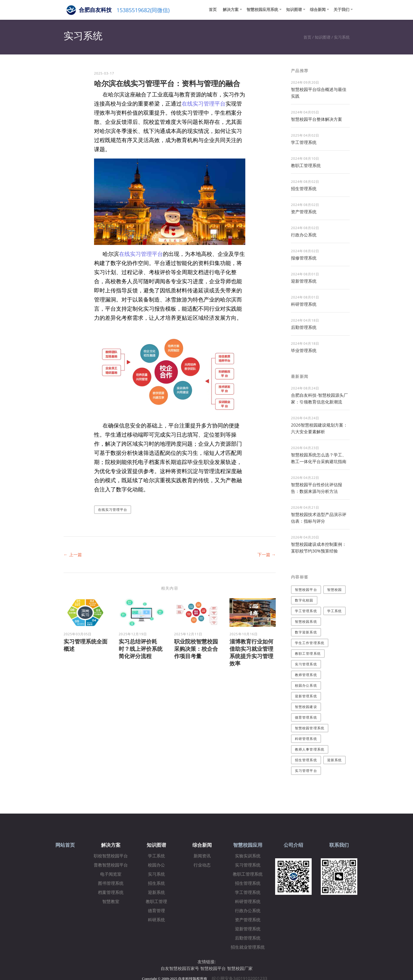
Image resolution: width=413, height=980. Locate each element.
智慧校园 (334, 589)
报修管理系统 (304, 258)
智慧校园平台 (306, 589)
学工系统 (334, 611)
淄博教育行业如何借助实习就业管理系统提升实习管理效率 (251, 652)
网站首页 (65, 845)
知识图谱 (294, 9)
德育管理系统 (306, 717)
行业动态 (202, 865)
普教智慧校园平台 (111, 865)
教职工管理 (156, 902)
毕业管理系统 (304, 350)
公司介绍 (293, 845)
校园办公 (156, 865)
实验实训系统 (248, 856)
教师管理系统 (306, 675)
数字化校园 (304, 600)
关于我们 (341, 9)
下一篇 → (267, 555)
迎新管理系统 (304, 281)
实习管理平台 (306, 771)
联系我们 (339, 845)
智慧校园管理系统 (310, 728)
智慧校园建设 (306, 707)
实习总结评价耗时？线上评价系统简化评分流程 (141, 649)
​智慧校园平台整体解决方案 (317, 119)
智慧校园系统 (306, 621)
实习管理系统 (306, 664)
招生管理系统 (304, 188)
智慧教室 (111, 902)
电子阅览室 (111, 874)
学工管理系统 (304, 142)
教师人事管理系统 (310, 749)
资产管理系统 (304, 212)
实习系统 (342, 37)
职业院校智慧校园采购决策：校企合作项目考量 (196, 649)
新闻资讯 (202, 856)
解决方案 (231, 9)
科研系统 (156, 920)
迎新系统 (334, 760)
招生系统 (156, 883)
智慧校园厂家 (240, 968)
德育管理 (156, 911)
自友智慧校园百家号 (180, 968)
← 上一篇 (73, 555)
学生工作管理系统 (310, 643)
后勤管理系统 (304, 327)
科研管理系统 (304, 304)
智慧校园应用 (248, 845)
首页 (213, 9)
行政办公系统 (304, 235)
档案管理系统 (111, 893)
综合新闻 (318, 9)
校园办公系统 (306, 685)
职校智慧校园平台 (111, 856)
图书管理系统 (111, 883)
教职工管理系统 (306, 165)
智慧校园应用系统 (262, 9)
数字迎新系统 (306, 632)
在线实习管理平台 (204, 103)
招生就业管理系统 (248, 947)
